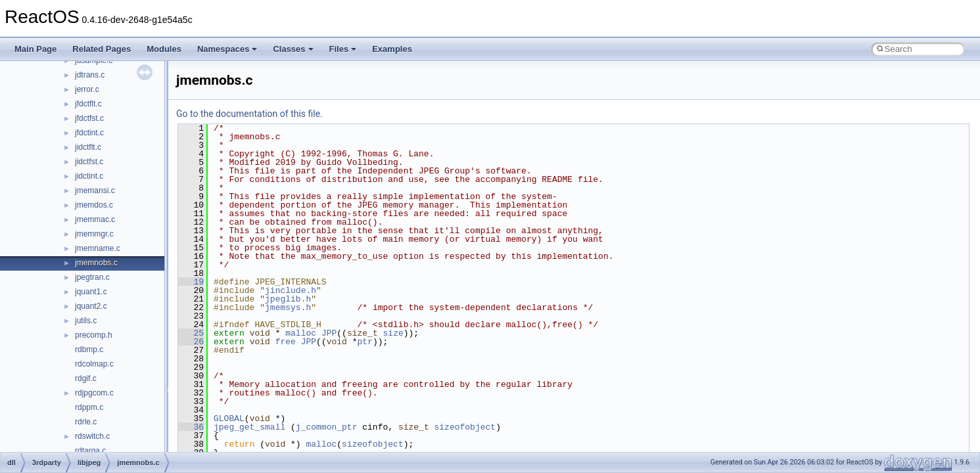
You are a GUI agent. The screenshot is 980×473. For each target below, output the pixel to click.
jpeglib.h (288, 299)
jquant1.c (91, 292)
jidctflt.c (88, 147)
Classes (293, 49)
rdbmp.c (89, 349)
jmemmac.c (95, 219)
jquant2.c (91, 306)
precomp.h (94, 335)
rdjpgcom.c (94, 393)
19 (191, 282)
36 (191, 427)
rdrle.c (86, 422)
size (393, 333)
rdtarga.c (90, 451)
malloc (301, 333)
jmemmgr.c (94, 234)
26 (191, 342)
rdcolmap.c (94, 364)
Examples (392, 49)
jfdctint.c (89, 133)
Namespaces (227, 49)
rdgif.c (86, 378)
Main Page (35, 49)
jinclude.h (291, 290)
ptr (365, 342)
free (286, 342)
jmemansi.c (95, 191)
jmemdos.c (94, 205)
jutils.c (86, 321)
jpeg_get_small (249, 427)
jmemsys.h (288, 307)
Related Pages (102, 49)
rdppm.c (89, 407)
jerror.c (87, 89)
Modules (164, 49)
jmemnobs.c (96, 263)
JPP (329, 333)
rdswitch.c (92, 436)
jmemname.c (98, 248)
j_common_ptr (327, 427)
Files (343, 49)
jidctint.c (89, 176)
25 (191, 333)
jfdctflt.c (88, 104)
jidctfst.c (89, 162)
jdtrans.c (90, 75)
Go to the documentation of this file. (249, 114)
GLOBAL (229, 418)
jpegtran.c (92, 277)
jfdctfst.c (89, 118)
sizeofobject (465, 427)
